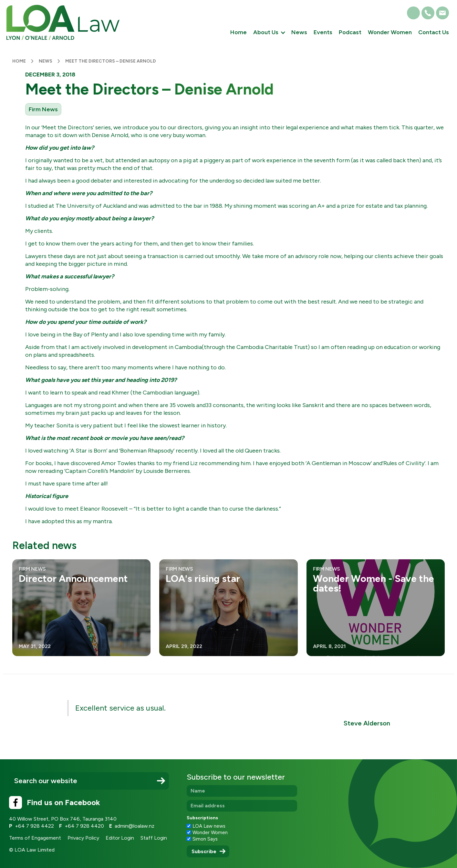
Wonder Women (390, 32)
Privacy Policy (83, 838)
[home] (63, 22)
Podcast (350, 32)
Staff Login (154, 838)
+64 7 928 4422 (34, 826)
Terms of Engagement (35, 838)
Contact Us (434, 32)
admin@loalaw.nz (135, 826)
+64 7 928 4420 (84, 826)
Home (239, 32)
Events (323, 32)
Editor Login (120, 838)
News (299, 32)
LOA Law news (209, 826)
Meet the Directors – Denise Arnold (112, 61)
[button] (269, 33)
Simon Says (205, 839)
